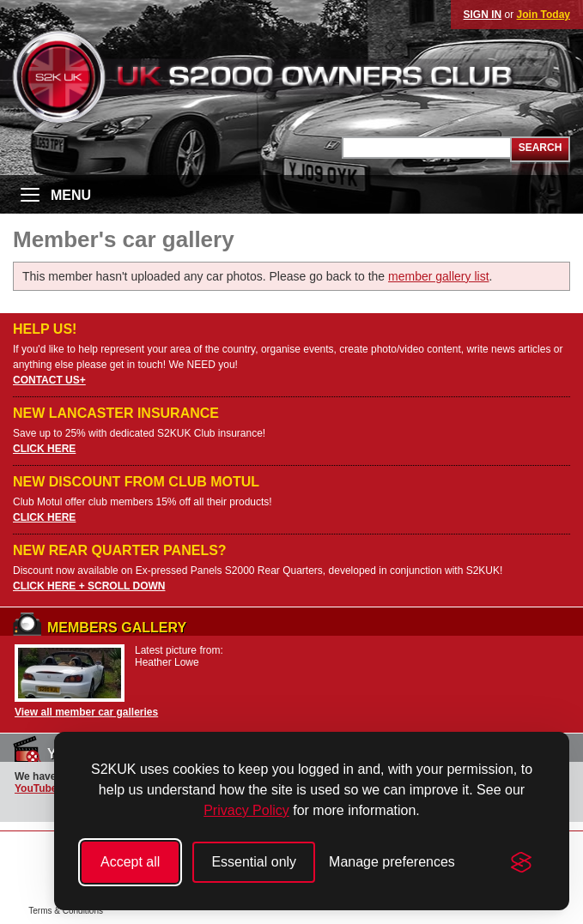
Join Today (544, 15)
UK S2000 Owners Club (291, 77)
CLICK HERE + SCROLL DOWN (89, 586)
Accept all (130, 862)
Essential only (254, 862)
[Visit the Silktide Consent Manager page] (521, 862)
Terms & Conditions (66, 911)
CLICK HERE (44, 449)
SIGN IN (483, 15)
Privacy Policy (246, 810)
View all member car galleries (86, 712)
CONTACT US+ (49, 380)
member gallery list (438, 276)
